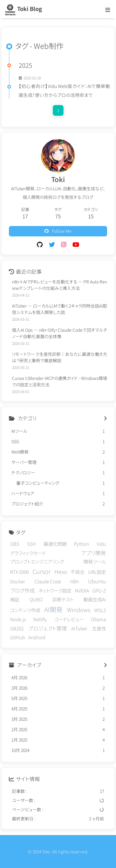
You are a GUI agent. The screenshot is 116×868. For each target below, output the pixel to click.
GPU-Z (99, 590)
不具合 (77, 572)
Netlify (40, 619)
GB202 (17, 628)
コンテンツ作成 (25, 610)
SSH (31, 544)
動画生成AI (95, 599)
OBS (15, 544)
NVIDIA (82, 590)
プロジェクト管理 (48, 628)
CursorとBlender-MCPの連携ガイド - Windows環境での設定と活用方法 (60, 381)
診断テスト (63, 599)
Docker (18, 581)
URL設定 (97, 572)
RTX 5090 (19, 572)
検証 (15, 599)
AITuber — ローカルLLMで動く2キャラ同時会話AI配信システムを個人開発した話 (60, 309)
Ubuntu (97, 581)
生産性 (99, 628)
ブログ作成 (23, 590)
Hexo (61, 571)
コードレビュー (69, 619)
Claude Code (48, 581)
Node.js (18, 619)
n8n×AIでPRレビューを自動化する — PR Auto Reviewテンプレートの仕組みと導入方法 (60, 285)
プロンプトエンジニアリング (37, 561)
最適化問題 (55, 544)
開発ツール (95, 561)
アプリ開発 (94, 553)
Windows (79, 610)
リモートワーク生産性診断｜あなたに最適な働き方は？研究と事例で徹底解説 (60, 357)
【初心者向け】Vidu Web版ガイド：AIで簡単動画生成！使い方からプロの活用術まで (64, 90)
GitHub (17, 637)
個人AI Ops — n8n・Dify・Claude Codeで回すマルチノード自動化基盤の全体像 (60, 333)
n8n (74, 581)
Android (37, 637)
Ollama (98, 619)
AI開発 (53, 609)
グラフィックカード (28, 553)
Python (81, 544)
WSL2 (100, 610)
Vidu (101, 544)
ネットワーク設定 (55, 590)
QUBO (36, 599)
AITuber (79, 628)
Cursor (42, 571)
